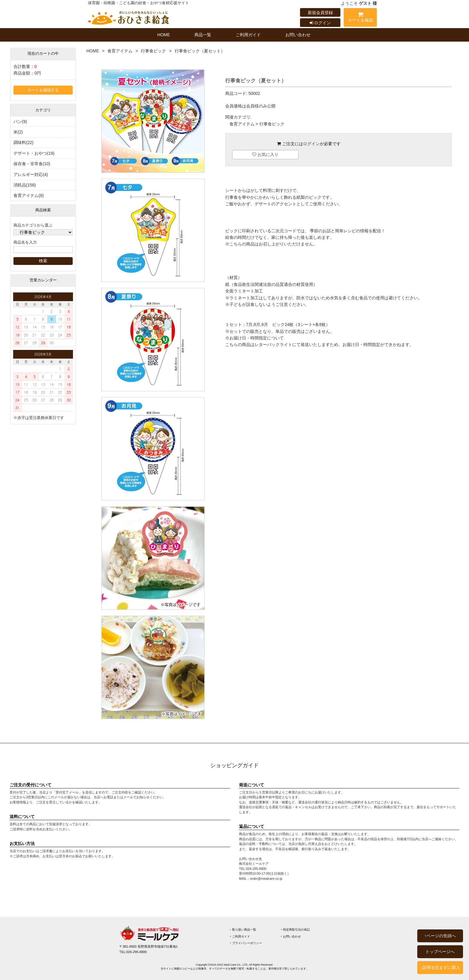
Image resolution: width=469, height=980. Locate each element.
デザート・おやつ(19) (34, 153)
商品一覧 (203, 35)
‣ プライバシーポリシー (246, 943)
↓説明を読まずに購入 (440, 967)
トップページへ (440, 952)
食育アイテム (120, 51)
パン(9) (20, 122)
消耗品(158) (25, 185)
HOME (164, 35)
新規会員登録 (320, 13)
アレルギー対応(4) (31, 175)
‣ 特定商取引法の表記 (295, 930)
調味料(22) (23, 142)
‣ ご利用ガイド (240, 936)
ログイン (320, 23)
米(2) (18, 132)
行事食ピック (153, 51)
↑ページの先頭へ (440, 936)
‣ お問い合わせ (291, 936)
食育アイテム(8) (29, 195)
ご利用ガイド (248, 35)
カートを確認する (43, 90)
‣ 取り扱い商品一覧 (243, 930)
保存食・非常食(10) (32, 164)
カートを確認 (360, 18)
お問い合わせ (298, 35)
